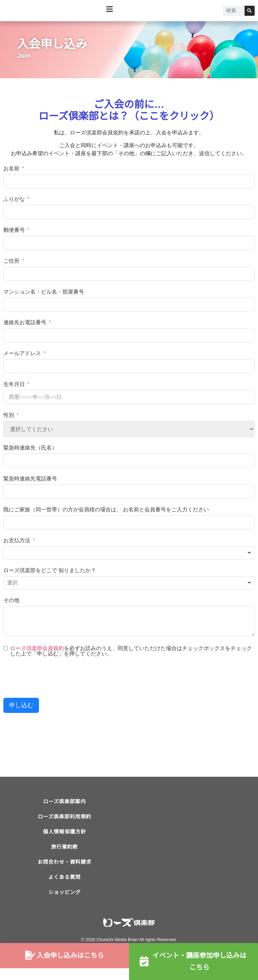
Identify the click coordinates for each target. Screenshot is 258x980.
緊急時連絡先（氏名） (30, 448)
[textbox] (129, 553)
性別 (9, 415)
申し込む (21, 705)
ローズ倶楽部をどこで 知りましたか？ (50, 570)
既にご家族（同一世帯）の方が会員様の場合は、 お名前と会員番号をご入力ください (106, 509)
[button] (110, 9)
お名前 (11, 168)
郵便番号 (14, 230)
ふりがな (14, 199)
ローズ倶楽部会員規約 (37, 648)
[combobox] (129, 553)
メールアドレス (22, 353)
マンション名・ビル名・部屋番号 (44, 292)
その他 (11, 600)
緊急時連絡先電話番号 (30, 479)
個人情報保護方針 (64, 838)
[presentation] (54, 678)
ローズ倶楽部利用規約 (64, 821)
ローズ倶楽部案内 (64, 803)
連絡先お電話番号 (25, 322)
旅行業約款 (64, 856)
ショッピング (64, 910)
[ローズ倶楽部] (193, 847)
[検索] (250, 11)
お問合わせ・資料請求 (64, 874)
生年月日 (14, 384)
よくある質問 (64, 892)
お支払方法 (17, 540)
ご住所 (11, 261)
